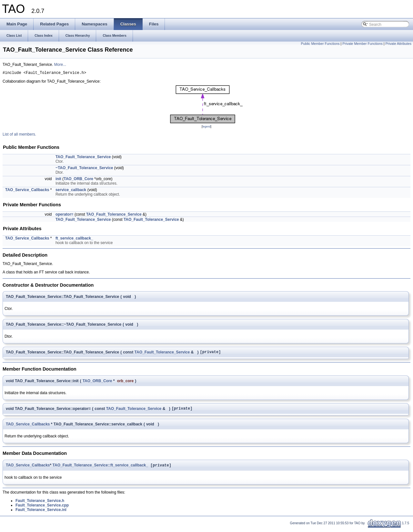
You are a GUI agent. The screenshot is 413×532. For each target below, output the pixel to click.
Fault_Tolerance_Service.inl (41, 513)
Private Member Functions (362, 44)
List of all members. (19, 135)
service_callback (71, 191)
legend (206, 128)
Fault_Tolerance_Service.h (40, 504)
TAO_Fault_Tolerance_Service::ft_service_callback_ (100, 469)
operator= (65, 215)
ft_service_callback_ (74, 239)
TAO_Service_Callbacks (27, 191)
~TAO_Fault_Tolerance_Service (84, 169)
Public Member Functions (320, 44)
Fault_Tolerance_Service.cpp (42, 509)
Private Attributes (398, 44)
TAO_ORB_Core (78, 180)
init (58, 180)
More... (60, 65)
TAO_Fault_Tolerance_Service (83, 158)
